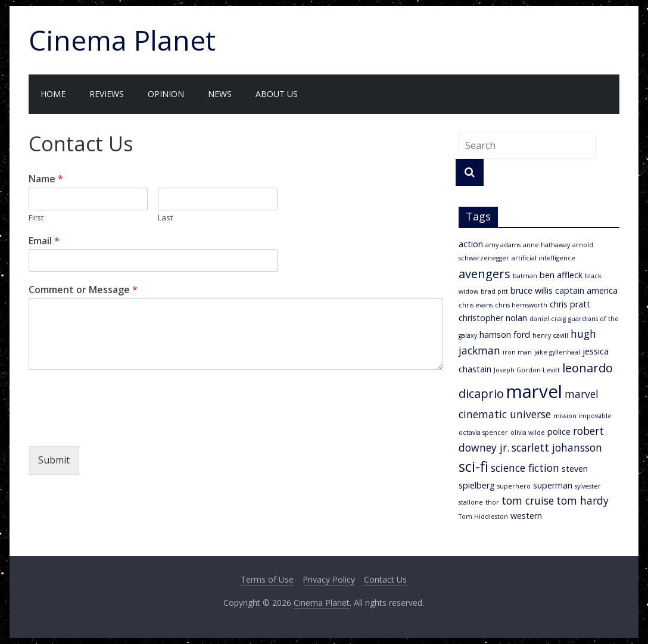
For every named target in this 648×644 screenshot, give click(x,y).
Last (165, 218)
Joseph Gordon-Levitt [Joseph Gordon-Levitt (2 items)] (527, 370)
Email (44, 241)
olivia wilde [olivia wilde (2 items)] (528, 433)
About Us (277, 94)
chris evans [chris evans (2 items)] (476, 305)
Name (46, 179)
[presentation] (119, 427)
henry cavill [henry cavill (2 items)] (550, 335)
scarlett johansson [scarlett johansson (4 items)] (557, 447)
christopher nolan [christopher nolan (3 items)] (493, 318)
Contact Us (385, 579)
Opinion (166, 94)
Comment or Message (83, 290)
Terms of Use (267, 579)
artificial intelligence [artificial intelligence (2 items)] (543, 258)
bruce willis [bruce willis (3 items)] (532, 290)
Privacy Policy (329, 579)
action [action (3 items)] (471, 244)
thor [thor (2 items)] (492, 502)
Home (53, 94)
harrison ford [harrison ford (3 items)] (505, 335)
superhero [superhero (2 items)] (514, 486)
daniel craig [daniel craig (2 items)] (548, 319)
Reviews (107, 94)
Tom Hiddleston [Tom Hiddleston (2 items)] (483, 517)
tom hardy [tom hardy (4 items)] (582, 500)
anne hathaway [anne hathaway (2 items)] (546, 245)
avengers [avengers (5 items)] (485, 274)
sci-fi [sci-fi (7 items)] (473, 466)
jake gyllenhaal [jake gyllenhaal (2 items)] (557, 352)
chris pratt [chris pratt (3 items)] (570, 304)
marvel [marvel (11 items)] (534, 391)
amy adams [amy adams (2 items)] (503, 245)
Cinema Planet (122, 40)
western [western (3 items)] (526, 516)
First (36, 218)
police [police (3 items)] (559, 432)
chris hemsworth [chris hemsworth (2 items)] (521, 305)
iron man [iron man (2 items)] (517, 352)
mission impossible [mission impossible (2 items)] (582, 416)
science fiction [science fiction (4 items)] (525, 468)
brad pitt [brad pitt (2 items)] (494, 291)
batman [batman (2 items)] (525, 276)
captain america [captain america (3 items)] (586, 290)
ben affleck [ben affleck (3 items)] (561, 275)
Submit (54, 460)
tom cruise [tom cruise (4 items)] (528, 500)
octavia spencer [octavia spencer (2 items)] (483, 433)
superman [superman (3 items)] (553, 485)
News (220, 94)
